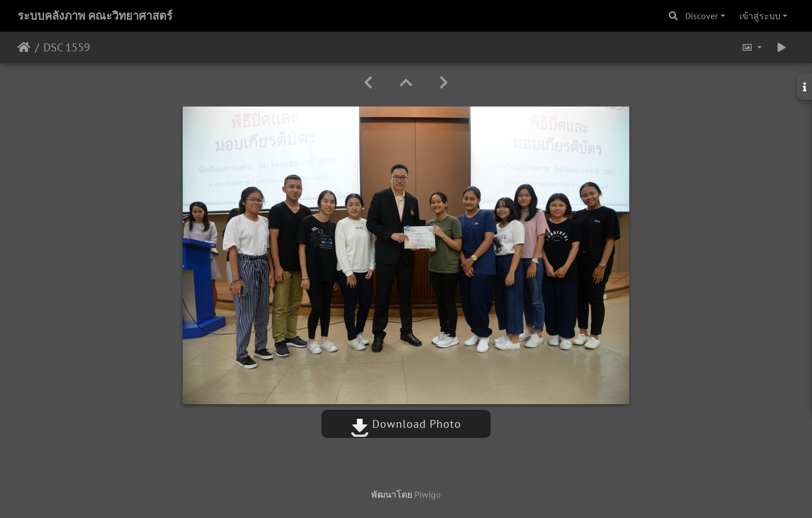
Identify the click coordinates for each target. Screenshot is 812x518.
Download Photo (406, 424)
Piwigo (428, 494)
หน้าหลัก (24, 47)
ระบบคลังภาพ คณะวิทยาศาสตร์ (95, 16)
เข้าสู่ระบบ (760, 16)
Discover (701, 16)
